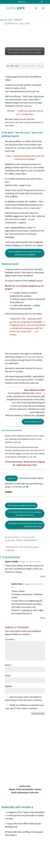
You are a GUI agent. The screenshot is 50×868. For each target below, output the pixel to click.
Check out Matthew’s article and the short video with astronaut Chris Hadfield (25, 253)
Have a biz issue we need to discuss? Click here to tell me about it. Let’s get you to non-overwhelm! (25, 51)
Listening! (23, 547)
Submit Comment (38, 714)
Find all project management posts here (21, 505)
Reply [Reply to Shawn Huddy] (43, 576)
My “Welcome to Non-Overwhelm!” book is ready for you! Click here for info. (25, 525)
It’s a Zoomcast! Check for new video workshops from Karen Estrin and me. (25, 513)
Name (8, 665)
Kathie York (13, 23)
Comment (10, 639)
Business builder (12, 537)
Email (8, 676)
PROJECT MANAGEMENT (26, 540)
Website (9, 686)
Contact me (11, 478)
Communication (27, 537)
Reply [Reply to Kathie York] (43, 618)
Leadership (10, 540)
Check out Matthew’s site (33, 422)
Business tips (12, 547)
